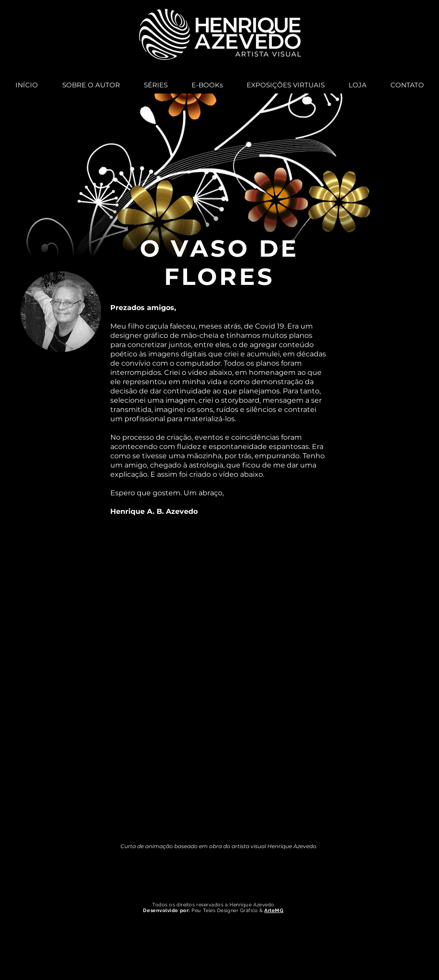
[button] (156, 81)
